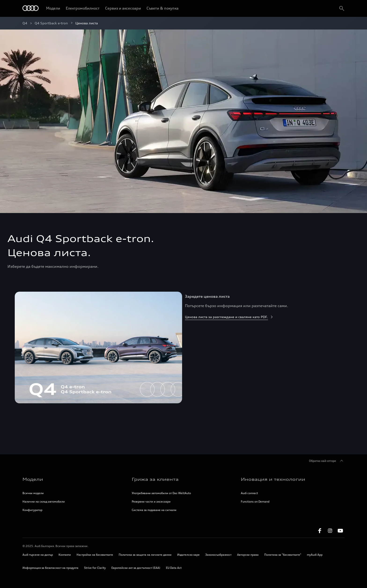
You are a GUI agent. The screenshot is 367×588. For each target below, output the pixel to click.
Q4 (25, 23)
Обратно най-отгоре (327, 461)
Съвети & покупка (163, 8)
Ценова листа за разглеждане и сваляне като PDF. (229, 317)
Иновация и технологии (273, 479)
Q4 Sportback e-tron (51, 23)
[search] (341, 8)
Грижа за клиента (155, 479)
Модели (53, 8)
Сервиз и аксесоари (123, 8)
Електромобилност (83, 8)
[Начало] (31, 9)
